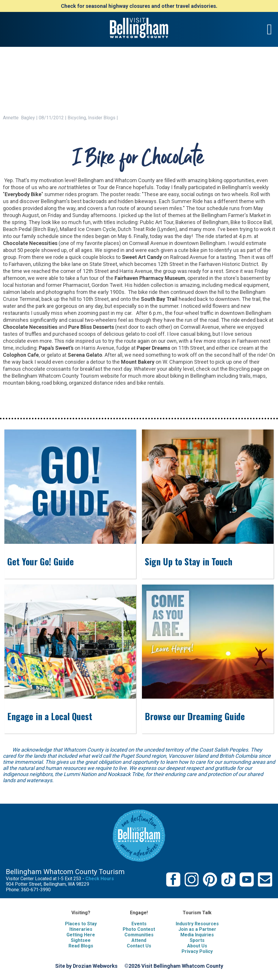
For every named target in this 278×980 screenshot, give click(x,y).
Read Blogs (81, 946)
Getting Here (81, 935)
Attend (139, 940)
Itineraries (81, 929)
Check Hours (100, 879)
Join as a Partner (197, 929)
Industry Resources (197, 924)
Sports (197, 940)
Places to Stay (81, 924)
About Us (197, 946)
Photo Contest (139, 929)
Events (139, 924)
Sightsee (81, 940)
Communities (139, 935)
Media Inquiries (197, 935)
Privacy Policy (197, 951)
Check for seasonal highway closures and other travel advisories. (139, 6)
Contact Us (139, 946)
